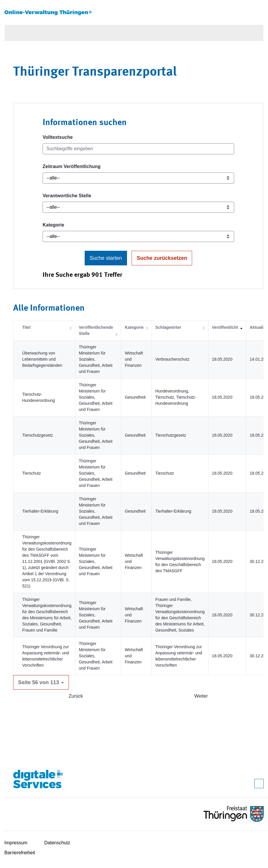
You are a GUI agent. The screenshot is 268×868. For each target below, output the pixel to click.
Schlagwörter (168, 327)
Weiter (201, 696)
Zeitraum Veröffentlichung (72, 166)
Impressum (16, 843)
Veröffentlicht (225, 327)
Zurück (76, 696)
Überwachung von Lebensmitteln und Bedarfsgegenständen (42, 359)
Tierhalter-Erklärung (40, 511)
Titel (26, 327)
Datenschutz (57, 843)
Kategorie (53, 225)
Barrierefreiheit (20, 853)
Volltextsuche (58, 137)
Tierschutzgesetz (38, 435)
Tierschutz (32, 473)
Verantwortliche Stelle (67, 196)
